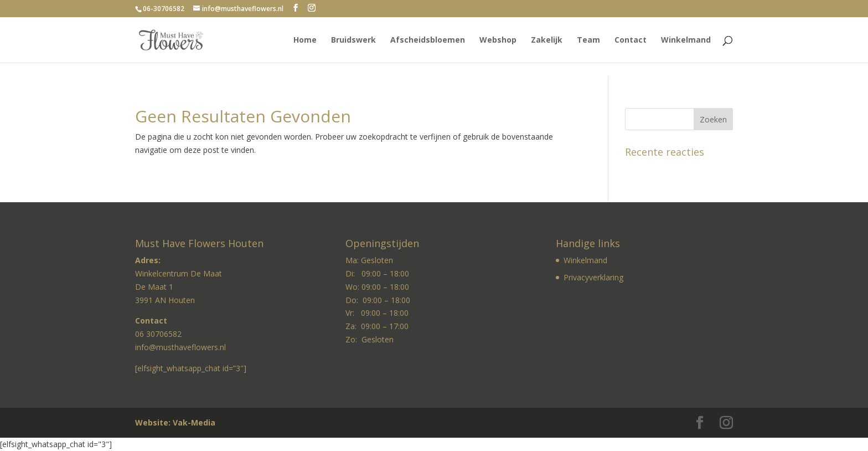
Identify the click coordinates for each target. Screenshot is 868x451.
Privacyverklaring (593, 277)
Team (588, 40)
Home (305, 40)
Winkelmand (686, 40)
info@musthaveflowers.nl (180, 347)
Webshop (498, 40)
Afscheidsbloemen (428, 40)
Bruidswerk (353, 40)
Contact (631, 40)
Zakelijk (547, 40)
